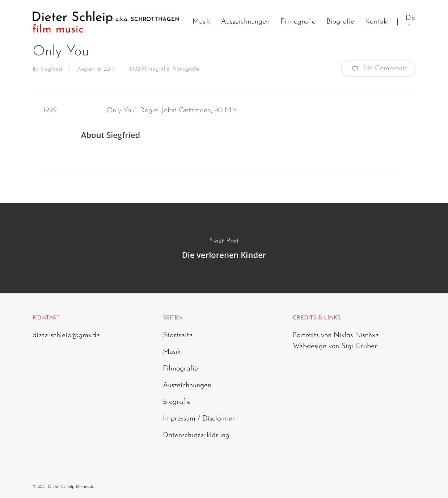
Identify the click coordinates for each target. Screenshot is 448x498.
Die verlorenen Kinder (224, 248)
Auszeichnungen (187, 385)
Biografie (177, 402)
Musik (172, 352)
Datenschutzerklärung (196, 435)
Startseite (178, 335)
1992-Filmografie (149, 69)
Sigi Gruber (359, 346)
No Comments (378, 69)
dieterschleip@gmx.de (66, 335)
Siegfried (51, 69)
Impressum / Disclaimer (199, 419)
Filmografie (186, 69)
